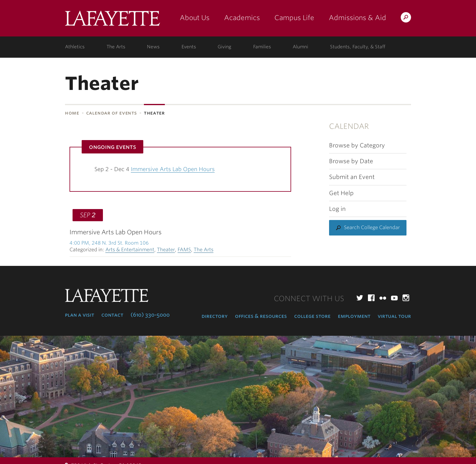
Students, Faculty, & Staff (358, 47)
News (153, 47)
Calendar (349, 126)
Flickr (383, 298)
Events (189, 47)
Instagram (406, 298)
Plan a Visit (80, 315)
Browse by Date (351, 161)
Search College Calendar (372, 227)
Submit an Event (352, 177)
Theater (166, 250)
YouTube (394, 298)
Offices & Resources (261, 316)
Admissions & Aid (357, 18)
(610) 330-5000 (150, 315)
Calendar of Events (112, 113)
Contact (112, 315)
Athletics (75, 47)
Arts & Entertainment (130, 250)
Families (262, 47)
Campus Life (294, 18)
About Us (195, 18)
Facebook (371, 298)
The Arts (116, 47)
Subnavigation (21, 129)
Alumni (300, 47)
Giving (224, 47)
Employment (354, 316)
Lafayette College (112, 21)
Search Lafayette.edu (406, 18)
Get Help (341, 193)
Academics (242, 18)
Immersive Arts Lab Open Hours (173, 169)
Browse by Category (357, 145)
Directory (215, 316)
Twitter (360, 298)
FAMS (184, 250)
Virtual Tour (394, 316)
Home (72, 113)
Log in (337, 209)
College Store (312, 316)
